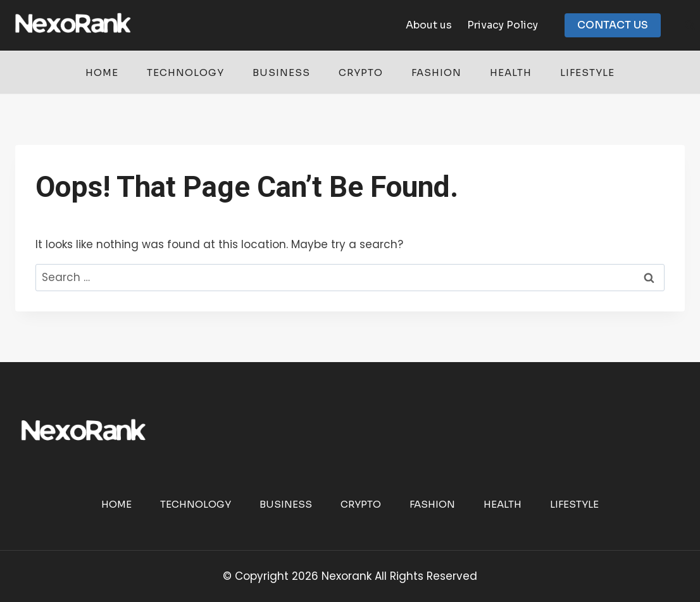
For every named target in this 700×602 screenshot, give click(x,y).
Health (511, 72)
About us (429, 25)
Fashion (436, 72)
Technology (185, 72)
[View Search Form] (690, 25)
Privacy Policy (503, 25)
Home (102, 72)
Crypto (361, 72)
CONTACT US (613, 25)
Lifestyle (587, 72)
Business (281, 72)
